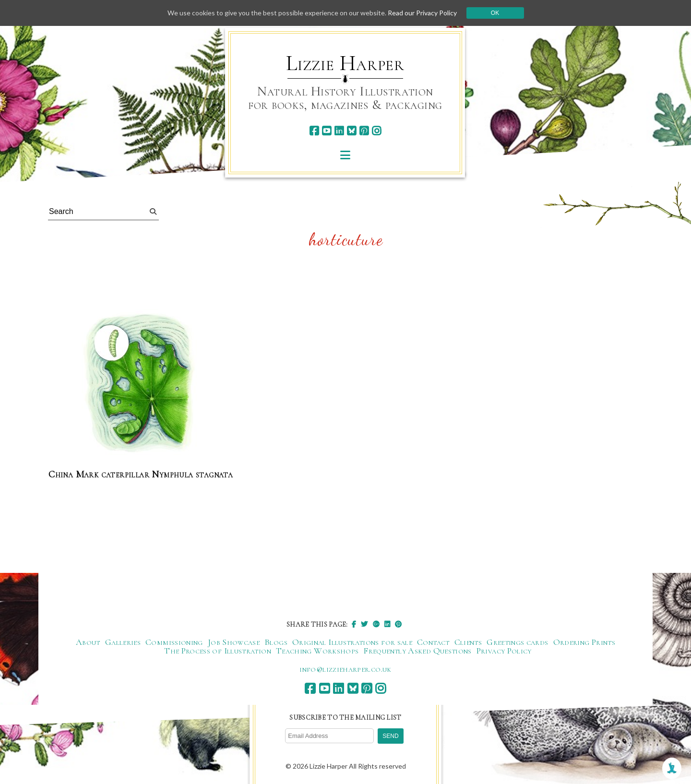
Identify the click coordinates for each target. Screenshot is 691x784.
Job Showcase (234, 642)
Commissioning (174, 642)
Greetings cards (517, 642)
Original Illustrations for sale (352, 642)
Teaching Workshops (317, 651)
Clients (468, 642)
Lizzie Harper (345, 63)
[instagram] (376, 131)
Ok (495, 13)
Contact (433, 642)
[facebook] (314, 131)
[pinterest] (364, 131)
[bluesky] (351, 131)
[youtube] (327, 131)
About (88, 642)
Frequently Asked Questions (417, 651)
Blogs (276, 642)
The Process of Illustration (218, 651)
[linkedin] (339, 131)
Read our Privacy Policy (422, 13)
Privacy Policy (504, 651)
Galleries (123, 642)
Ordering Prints (584, 642)
